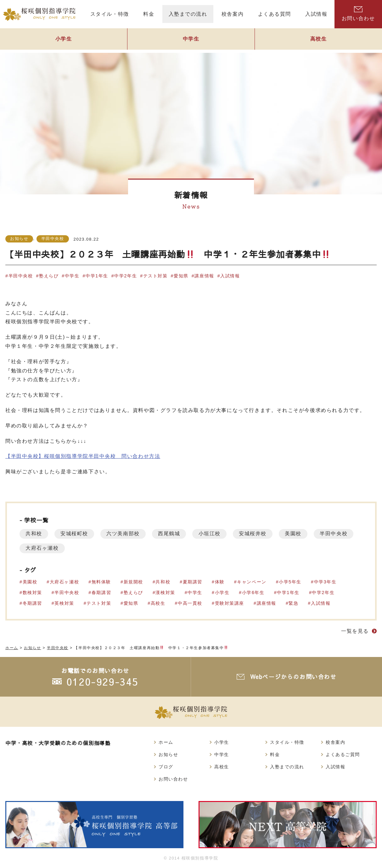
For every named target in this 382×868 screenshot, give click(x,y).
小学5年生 (291, 582)
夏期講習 (193, 582)
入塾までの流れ (287, 767)
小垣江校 (212, 534)
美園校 (297, 534)
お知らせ (19, 239)
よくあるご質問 (343, 754)
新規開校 (133, 582)
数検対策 (32, 593)
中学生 (191, 40)
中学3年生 (326, 582)
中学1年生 (97, 276)
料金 (275, 754)
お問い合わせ (358, 14)
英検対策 (65, 603)
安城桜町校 (75, 534)
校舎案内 (335, 742)
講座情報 (205, 276)
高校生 (318, 40)
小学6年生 (254, 593)
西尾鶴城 (171, 534)
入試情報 (231, 276)
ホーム (166, 742)
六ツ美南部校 (125, 534)
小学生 (64, 40)
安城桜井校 (256, 534)
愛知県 (182, 276)
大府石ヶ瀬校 (89, 548)
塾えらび (49, 276)
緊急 (294, 603)
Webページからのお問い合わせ (293, 677)
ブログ (166, 767)
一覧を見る (355, 631)
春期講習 (101, 593)
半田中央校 (53, 239)
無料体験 (101, 582)
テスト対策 (156, 276)
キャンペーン (252, 582)
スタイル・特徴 (287, 742)
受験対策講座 (230, 603)
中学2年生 (126, 276)
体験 (220, 582)
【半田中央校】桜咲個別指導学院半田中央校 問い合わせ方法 (83, 456)
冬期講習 (32, 603)
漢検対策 (166, 593)
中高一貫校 (190, 603)
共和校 (34, 534)
